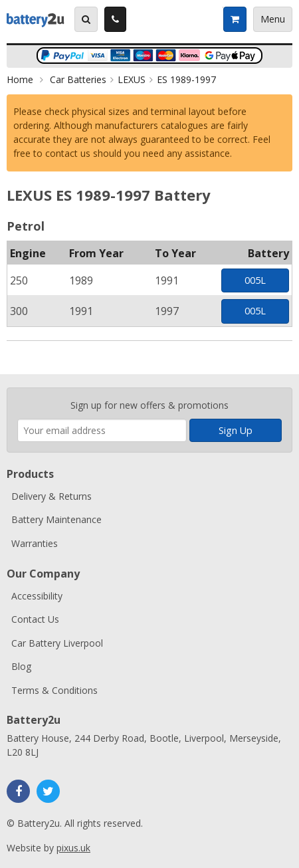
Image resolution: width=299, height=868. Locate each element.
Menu (273, 19)
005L (255, 280)
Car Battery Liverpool (57, 643)
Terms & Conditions (54, 690)
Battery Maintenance (56, 519)
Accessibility (37, 596)
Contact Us (35, 619)
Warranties (35, 543)
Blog (21, 666)
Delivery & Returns (51, 496)
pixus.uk (73, 848)
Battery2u (36, 19)
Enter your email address (18, 381)
